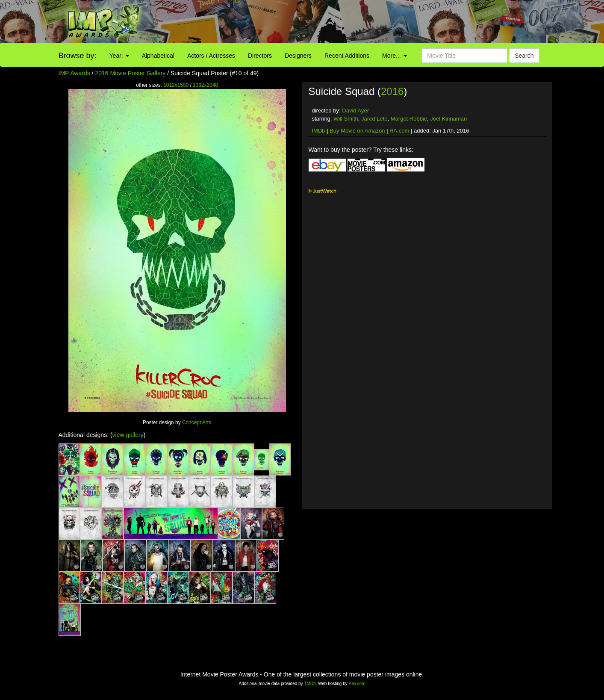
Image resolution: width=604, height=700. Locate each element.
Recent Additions (347, 56)
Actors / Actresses (211, 56)
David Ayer (355, 111)
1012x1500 (176, 85)
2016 (392, 91)
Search (524, 56)
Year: (119, 56)
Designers (298, 56)
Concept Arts (197, 422)
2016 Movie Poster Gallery (130, 73)
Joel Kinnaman (448, 119)
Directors (260, 56)
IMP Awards (74, 73)
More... (394, 56)
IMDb (319, 131)
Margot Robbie (409, 119)
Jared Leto (374, 119)
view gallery (128, 435)
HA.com (399, 131)
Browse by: (78, 56)
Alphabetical (158, 56)
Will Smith (346, 119)
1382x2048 (205, 85)
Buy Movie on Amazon (357, 131)
